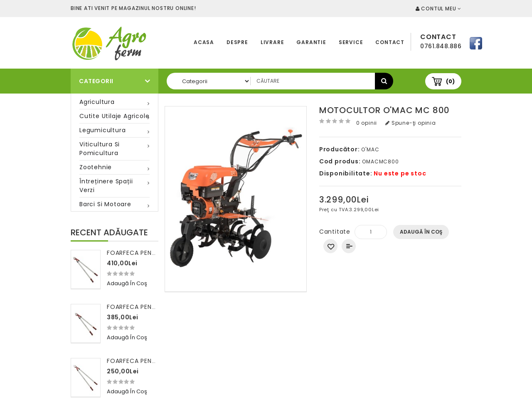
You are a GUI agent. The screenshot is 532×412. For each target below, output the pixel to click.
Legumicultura (102, 130)
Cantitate (335, 232)
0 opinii (367, 123)
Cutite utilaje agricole (114, 116)
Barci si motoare (105, 204)
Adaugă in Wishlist (330, 246)
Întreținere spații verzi (106, 186)
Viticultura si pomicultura (100, 149)
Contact (390, 42)
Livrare (272, 42)
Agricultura (97, 102)
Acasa (204, 42)
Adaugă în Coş (421, 232)
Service (351, 42)
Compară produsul (349, 246)
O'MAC (370, 149)
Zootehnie (96, 167)
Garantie (311, 42)
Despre (237, 42)
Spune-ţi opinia (411, 123)
